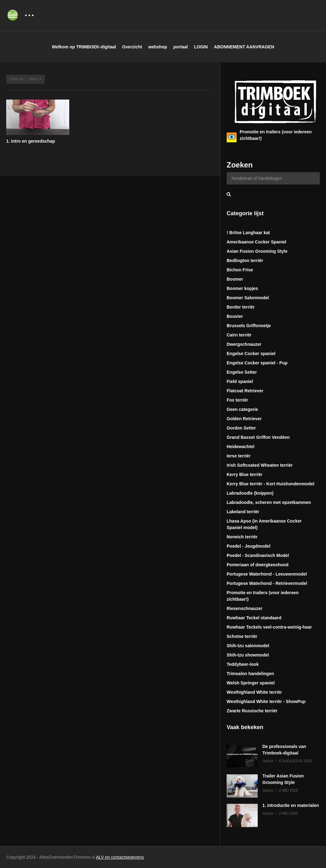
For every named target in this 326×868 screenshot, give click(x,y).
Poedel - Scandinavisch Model (258, 555)
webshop (158, 47)
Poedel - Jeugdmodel (249, 546)
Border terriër (241, 307)
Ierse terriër (239, 456)
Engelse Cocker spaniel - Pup (257, 363)
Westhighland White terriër (254, 692)
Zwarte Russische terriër (252, 711)
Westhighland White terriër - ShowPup (266, 701)
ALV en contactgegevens (120, 857)
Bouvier (235, 316)
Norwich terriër (242, 537)
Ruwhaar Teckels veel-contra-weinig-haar (269, 627)
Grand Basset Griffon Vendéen (258, 437)
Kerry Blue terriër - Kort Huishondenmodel (270, 484)
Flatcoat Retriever (245, 391)
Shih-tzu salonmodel (248, 646)
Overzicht (132, 47)
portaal (181, 47)
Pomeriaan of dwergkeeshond (258, 565)
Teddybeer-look (243, 664)
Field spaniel (240, 381)
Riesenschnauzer (244, 608)
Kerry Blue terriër (244, 474)
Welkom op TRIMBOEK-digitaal (84, 47)
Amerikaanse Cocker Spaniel (256, 242)
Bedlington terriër (245, 260)
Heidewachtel (240, 447)
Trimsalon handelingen (250, 674)
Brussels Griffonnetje (249, 326)
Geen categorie (242, 409)
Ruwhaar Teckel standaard (254, 618)
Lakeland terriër (243, 512)
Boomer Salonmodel (248, 298)
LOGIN (201, 47)
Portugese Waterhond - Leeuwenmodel (267, 574)
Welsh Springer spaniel (251, 683)
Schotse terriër (242, 636)
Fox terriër (237, 400)
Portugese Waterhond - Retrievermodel (267, 583)
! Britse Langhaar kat (248, 233)
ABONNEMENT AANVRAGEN (244, 47)
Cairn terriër (239, 335)
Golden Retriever (244, 419)
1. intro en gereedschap (31, 141)
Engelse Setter (242, 372)
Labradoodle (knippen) (250, 493)
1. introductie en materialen (291, 805)
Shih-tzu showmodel (248, 655)
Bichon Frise (240, 270)
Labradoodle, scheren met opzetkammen (269, 502)
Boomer (235, 279)
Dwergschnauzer (244, 344)
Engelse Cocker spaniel (251, 354)
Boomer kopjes (242, 288)
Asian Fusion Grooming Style (257, 251)
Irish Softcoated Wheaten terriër (260, 465)
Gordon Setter (241, 428)
